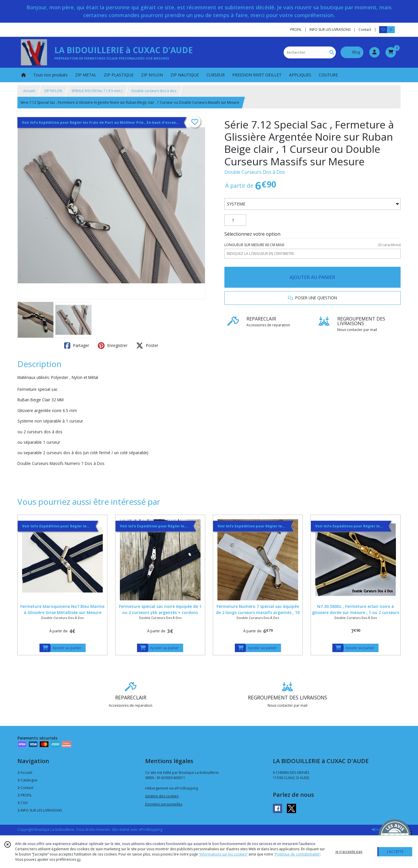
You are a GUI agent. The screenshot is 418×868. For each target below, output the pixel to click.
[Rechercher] (332, 52)
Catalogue (27, 780)
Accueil (29, 91)
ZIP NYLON (53, 91)
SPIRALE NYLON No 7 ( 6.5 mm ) (97, 91)
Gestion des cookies (162, 796)
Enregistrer (113, 346)
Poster (147, 346)
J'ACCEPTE (395, 852)
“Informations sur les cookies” (223, 854)
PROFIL (25, 795)
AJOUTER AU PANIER (312, 277)
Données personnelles (164, 804)
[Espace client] (374, 52)
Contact (365, 29)
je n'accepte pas (349, 852)
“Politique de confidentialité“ (297, 854)
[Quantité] (235, 220)
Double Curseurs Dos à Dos (255, 172)
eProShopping (151, 829)
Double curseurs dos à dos (154, 91)
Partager (77, 346)
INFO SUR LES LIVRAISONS (40, 810)
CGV (22, 803)
